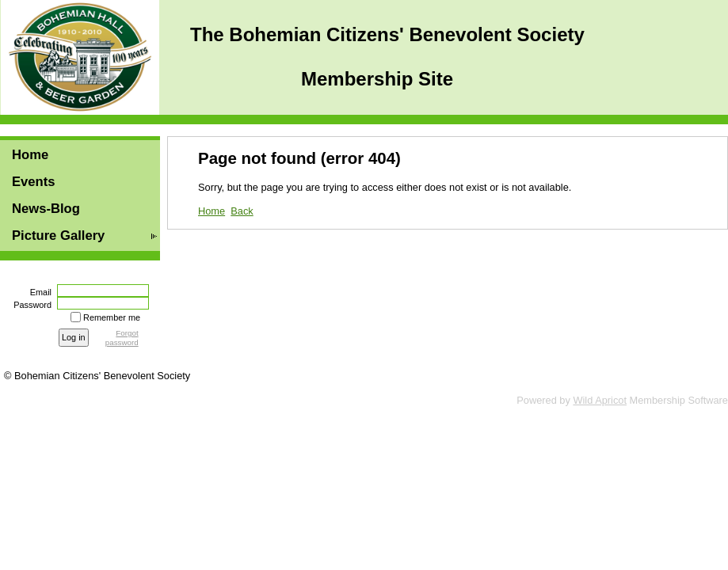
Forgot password (122, 338)
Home (30, 155)
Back (242, 211)
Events (34, 182)
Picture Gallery (58, 236)
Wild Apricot (600, 400)
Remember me (112, 317)
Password (30, 305)
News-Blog (46, 209)
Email (38, 292)
